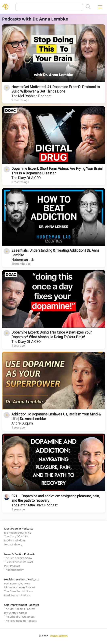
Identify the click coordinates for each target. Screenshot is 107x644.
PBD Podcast (12, 566)
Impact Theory (13, 544)
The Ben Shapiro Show (18, 558)
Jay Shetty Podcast (16, 613)
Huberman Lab (23, 260)
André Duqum (22, 423)
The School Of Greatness (19, 617)
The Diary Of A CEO (26, 178)
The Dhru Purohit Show (19, 591)
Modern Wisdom (15, 540)
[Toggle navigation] (100, 7)
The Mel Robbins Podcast (32, 96)
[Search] (88, 7)
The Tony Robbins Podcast (20, 621)
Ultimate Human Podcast (20, 587)
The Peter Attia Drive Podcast (35, 505)
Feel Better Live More (17, 583)
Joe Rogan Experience (18, 533)
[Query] (49, 7)
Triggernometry (14, 570)
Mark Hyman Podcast (17, 595)
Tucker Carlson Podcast (19, 562)
